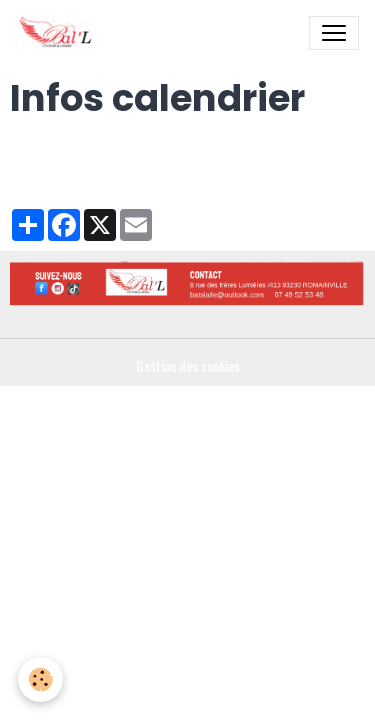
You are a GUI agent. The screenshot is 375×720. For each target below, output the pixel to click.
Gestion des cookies (188, 365)
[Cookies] (40, 679)
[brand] (59, 33)
